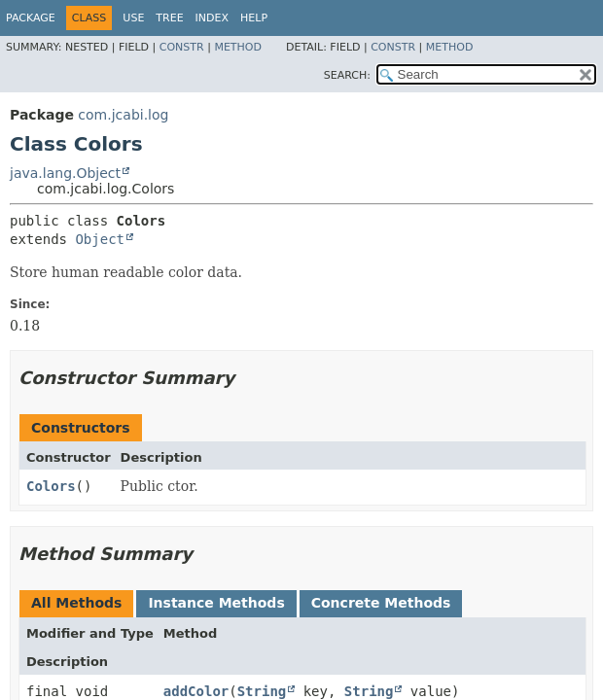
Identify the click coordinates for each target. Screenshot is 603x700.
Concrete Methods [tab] (381, 603)
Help (254, 18)
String (262, 691)
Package (31, 18)
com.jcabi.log (123, 115)
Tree (169, 18)
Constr (182, 47)
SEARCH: (347, 75)
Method (238, 47)
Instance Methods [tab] (216, 603)
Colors (51, 486)
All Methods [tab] (76, 603)
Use (133, 18)
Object (100, 239)
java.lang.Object (65, 173)
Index (212, 18)
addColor (196, 691)
